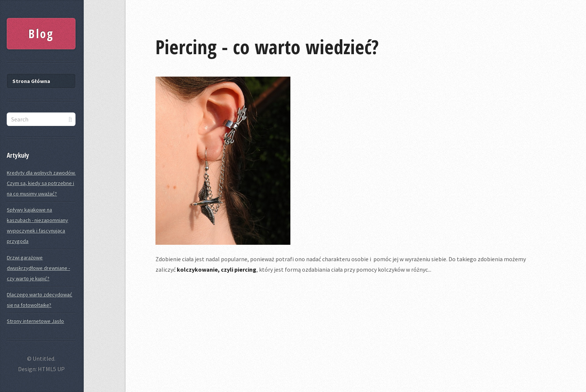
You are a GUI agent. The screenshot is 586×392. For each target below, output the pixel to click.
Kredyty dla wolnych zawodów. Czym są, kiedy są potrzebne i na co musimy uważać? (41, 183)
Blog (41, 33)
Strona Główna (31, 81)
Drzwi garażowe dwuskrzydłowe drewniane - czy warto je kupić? (38, 268)
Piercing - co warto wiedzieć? (267, 47)
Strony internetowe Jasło (35, 321)
